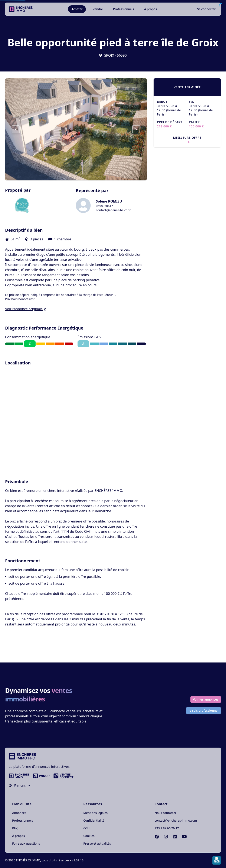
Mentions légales (95, 813)
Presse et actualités (97, 843)
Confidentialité (94, 820)
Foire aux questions (26, 843)
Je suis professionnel (204, 710)
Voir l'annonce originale (26, 309)
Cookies (89, 836)
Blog (15, 828)
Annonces (19, 813)
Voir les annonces (206, 699)
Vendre (98, 9)
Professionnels (124, 9)
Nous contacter (166, 813)
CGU (86, 828)
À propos (151, 9)
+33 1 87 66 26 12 (167, 828)
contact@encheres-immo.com (176, 820)
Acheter (77, 9)
